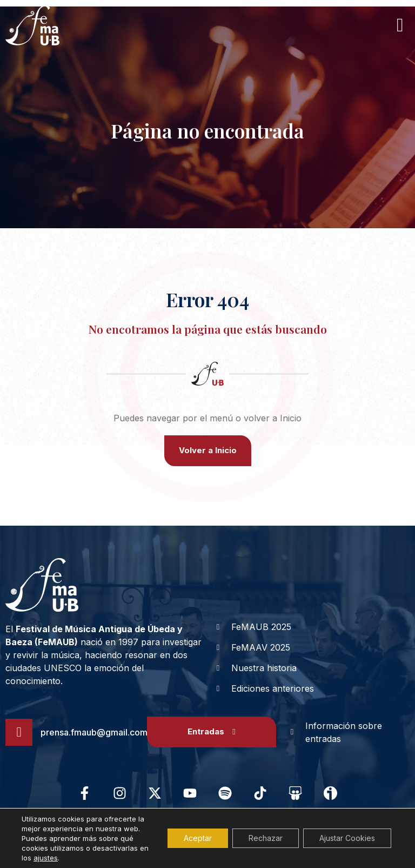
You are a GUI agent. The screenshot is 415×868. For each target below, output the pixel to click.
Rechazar (266, 838)
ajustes (46, 858)
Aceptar (198, 838)
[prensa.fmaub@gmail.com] (19, 732)
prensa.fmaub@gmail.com (94, 732)
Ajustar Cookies (347, 838)
